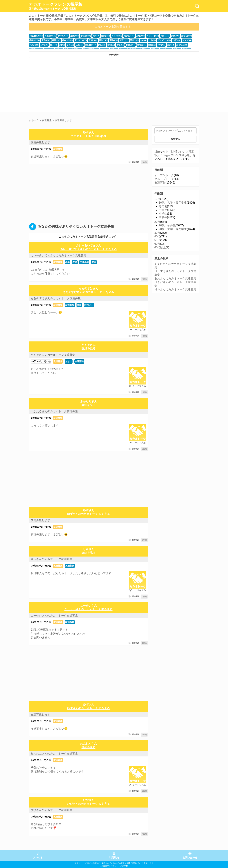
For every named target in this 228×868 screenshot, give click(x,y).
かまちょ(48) (182, 45)
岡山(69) (102, 45)
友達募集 (58, 149)
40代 (157, 236)
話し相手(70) (91, 45)
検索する (175, 139)
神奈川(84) (34, 45)
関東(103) (134, 40)
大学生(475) (129, 36)
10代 (157, 199)
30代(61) (161, 45)
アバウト (38, 858)
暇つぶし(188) (81, 40)
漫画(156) (114, 40)
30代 (157, 233)
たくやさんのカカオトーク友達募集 (53, 355)
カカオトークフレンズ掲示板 (56, 6)
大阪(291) (175, 36)
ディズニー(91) (164, 40)
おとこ (69, 361)
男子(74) (54, 45)
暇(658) (96, 36)
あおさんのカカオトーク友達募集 (175, 278)
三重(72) (79, 45)
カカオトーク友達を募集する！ (114, 27)
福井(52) (171, 45)
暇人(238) (46, 40)
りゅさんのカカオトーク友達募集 (51, 559)
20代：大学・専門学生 (173, 229)
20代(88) (177, 40)
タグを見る (114, 55)
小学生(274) (35, 40)
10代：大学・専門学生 (173, 203)
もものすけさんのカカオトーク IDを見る (88, 292)
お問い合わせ (190, 858)
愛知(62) (152, 45)
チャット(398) (153, 36)
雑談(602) (105, 36)
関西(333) (165, 36)
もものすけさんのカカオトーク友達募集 (56, 298)
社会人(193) (67, 40)
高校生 (163, 217)
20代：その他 (167, 225)
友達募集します (40, 142)
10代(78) (44, 45)
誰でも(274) (187, 36)
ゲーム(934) (63, 36)
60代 (157, 244)
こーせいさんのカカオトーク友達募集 (54, 616)
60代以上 (160, 247)
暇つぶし (89, 305)
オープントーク (164, 175)
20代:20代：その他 (41, 149)
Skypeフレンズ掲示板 (176, 155)
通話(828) (75, 36)
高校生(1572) (50, 36)
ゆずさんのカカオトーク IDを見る (88, 514)
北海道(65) (142, 45)
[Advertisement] (71, 86)
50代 (157, 240)
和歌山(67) (131, 45)
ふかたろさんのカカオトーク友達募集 (54, 411)
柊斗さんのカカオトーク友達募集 (175, 289)
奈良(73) (70, 45)
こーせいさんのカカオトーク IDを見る (88, 609)
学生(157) (103, 40)
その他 (163, 206)
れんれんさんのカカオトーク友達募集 (54, 754)
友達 (75, 262)
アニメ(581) (117, 36)
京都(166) (93, 40)
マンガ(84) (187, 40)
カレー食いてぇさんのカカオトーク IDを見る (88, 249)
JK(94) (144, 40)
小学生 (163, 214)
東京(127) (124, 40)
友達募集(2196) (36, 36)
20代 (157, 222)
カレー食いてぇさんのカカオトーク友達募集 (58, 255)
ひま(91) (152, 40)
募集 (67, 262)
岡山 (79, 305)
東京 (94, 262)
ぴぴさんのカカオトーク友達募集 (51, 810)
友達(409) (140, 36)
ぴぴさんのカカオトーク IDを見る (88, 804)
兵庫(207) (56, 40)
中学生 (163, 210)
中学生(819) (86, 36)
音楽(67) (120, 45)
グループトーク (164, 179)
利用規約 (114, 858)
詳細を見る (89, 349)
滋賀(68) (111, 45)
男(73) (62, 45)
